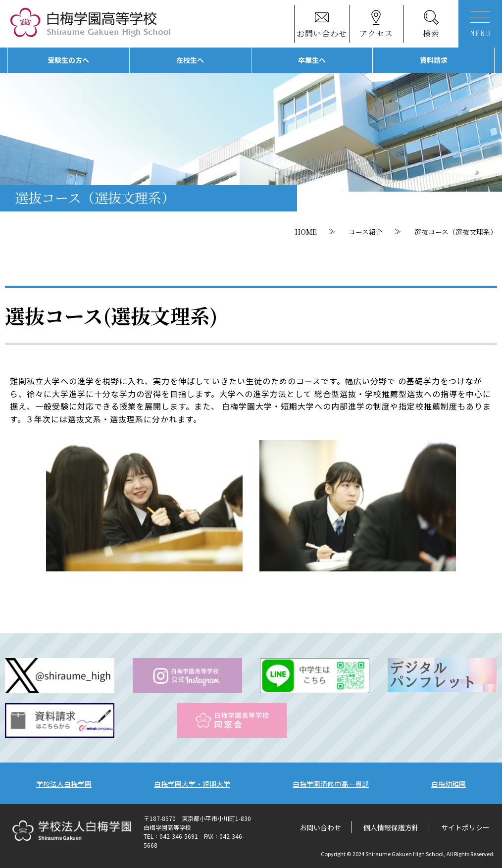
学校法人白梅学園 (64, 784)
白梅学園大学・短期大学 (192, 784)
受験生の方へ (68, 60)
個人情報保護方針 (391, 827)
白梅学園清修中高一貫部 (331, 784)
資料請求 (434, 60)
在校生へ (190, 60)
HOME (306, 232)
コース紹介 (366, 232)
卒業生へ (312, 60)
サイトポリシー (465, 827)
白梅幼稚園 (449, 784)
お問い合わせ (320, 827)
